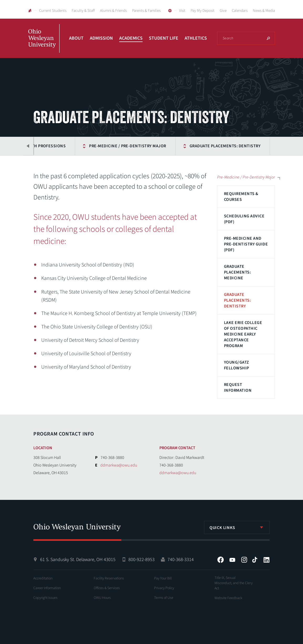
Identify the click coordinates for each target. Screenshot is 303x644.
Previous (28, 146)
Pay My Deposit (203, 11)
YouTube (232, 560)
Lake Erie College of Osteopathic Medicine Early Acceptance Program (243, 334)
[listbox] (237, 527)
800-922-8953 (142, 560)
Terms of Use (164, 598)
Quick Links (222, 528)
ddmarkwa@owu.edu (119, 465)
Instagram (244, 560)
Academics (131, 38)
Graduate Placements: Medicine (237, 272)
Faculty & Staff (83, 11)
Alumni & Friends (113, 11)
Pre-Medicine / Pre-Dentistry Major (127, 146)
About (76, 38)
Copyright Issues (45, 598)
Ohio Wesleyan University (44, 44)
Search (268, 38)
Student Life (164, 38)
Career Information (47, 588)
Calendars (240, 11)
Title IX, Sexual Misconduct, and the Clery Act (234, 583)
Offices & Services (107, 588)
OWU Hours (102, 598)
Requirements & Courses (241, 197)
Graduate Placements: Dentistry (225, 146)
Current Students (53, 11)
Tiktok (255, 560)
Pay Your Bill (163, 578)
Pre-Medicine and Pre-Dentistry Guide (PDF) (246, 244)
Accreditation (43, 578)
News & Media (264, 11)
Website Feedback (228, 598)
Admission (101, 38)
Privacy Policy (164, 588)
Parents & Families (146, 11)
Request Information (238, 388)
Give (223, 11)
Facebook (221, 560)
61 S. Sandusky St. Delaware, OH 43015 (78, 560)
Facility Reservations (109, 578)
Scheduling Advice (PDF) (244, 219)
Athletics (196, 38)
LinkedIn (267, 560)
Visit (182, 11)
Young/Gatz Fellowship (237, 365)
